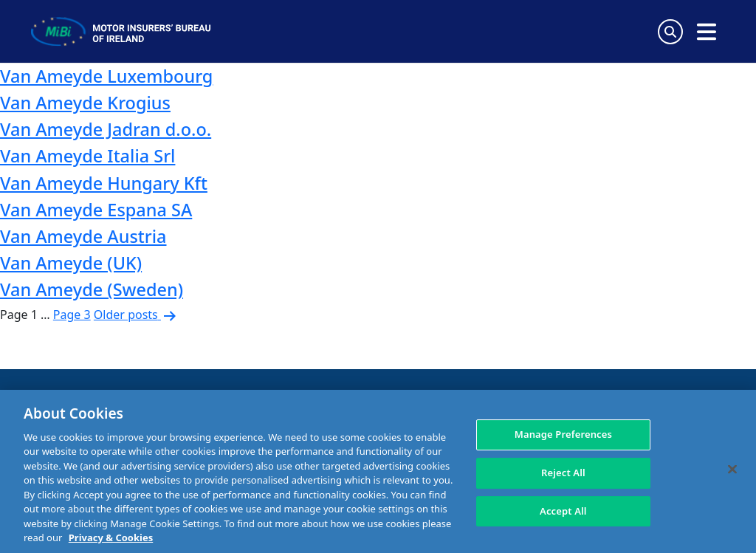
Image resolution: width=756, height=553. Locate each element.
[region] (378, 471)
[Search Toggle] (670, 32)
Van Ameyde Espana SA (96, 210)
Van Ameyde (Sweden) (92, 289)
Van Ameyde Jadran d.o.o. (106, 129)
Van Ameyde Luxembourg (106, 76)
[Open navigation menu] (707, 32)
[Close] (732, 470)
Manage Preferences (563, 435)
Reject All (563, 473)
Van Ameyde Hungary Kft (104, 183)
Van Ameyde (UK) (71, 263)
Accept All (563, 511)
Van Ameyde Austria (83, 236)
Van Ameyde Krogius (85, 103)
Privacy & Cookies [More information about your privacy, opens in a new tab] (111, 537)
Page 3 (72, 315)
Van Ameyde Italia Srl (87, 156)
